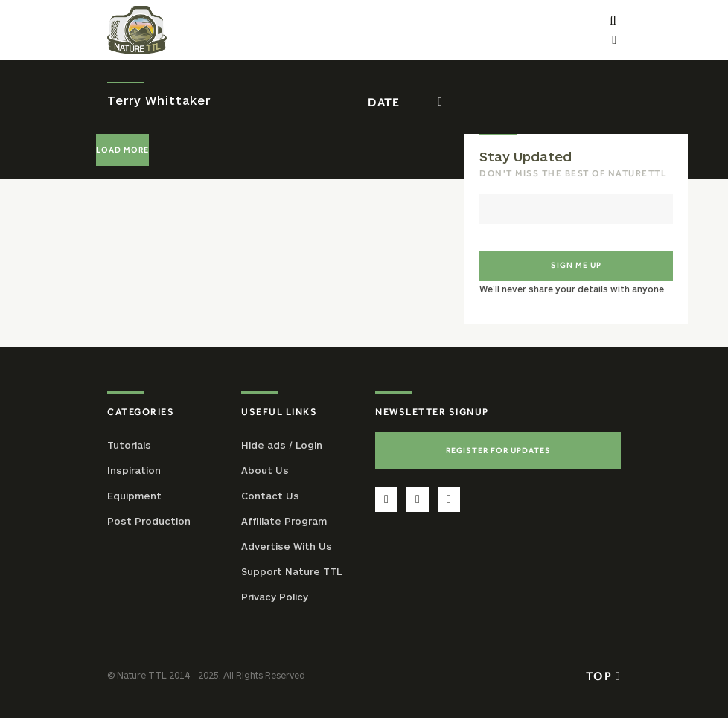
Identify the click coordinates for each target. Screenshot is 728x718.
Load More (122, 150)
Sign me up (576, 265)
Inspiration (134, 470)
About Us (265, 470)
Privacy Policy (275, 597)
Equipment (134, 496)
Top (603, 676)
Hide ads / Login (282, 445)
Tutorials (129, 445)
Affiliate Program (284, 521)
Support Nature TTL (291, 571)
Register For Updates (498, 450)
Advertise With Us (287, 546)
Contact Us (270, 496)
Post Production (149, 521)
